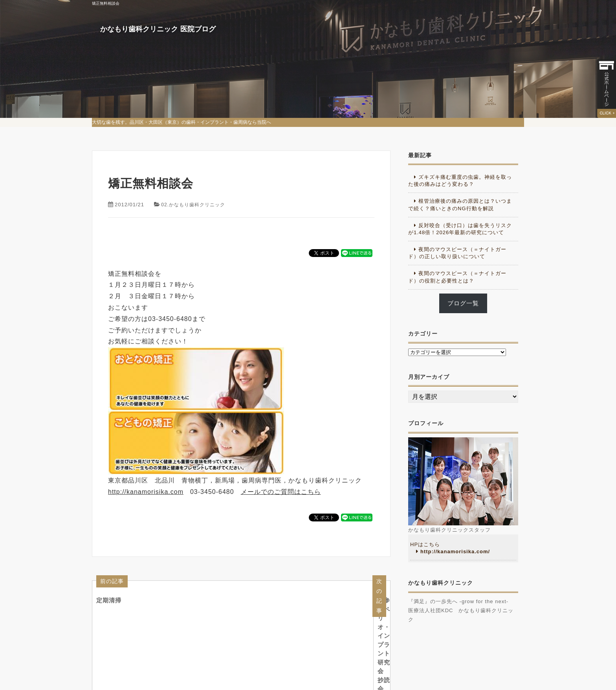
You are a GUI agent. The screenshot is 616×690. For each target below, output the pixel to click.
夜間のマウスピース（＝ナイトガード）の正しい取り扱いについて (457, 253)
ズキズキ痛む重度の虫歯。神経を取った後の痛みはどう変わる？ (460, 181)
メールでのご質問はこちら (281, 492)
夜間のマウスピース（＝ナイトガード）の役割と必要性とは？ (457, 277)
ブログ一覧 (463, 303)
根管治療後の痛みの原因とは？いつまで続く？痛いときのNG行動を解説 (460, 205)
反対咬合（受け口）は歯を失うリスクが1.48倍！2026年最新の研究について (460, 229)
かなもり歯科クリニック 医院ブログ (184, 47)
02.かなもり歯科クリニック (195, 205)
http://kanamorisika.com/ (455, 551)
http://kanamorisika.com (146, 492)
